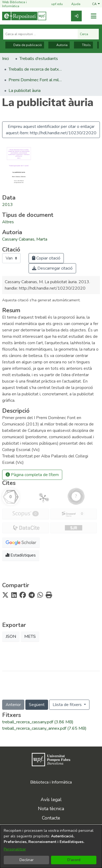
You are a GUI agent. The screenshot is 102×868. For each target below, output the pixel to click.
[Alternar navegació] (93, 16)
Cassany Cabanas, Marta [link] (25, 239)
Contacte (51, 818)
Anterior (13, 705)
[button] (96, 4)
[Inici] (24, 16)
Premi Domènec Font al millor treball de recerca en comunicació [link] (35, 80)
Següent (37, 705)
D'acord (74, 860)
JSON (11, 636)
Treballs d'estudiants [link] (39, 59)
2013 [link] (7, 205)
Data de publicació (25, 45)
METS (30, 636)
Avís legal (51, 800)
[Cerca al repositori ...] (40, 34)
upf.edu (54, 4)
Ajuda (73, 4)
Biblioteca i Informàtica (51, 782)
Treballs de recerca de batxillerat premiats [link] (35, 69)
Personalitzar (15, 849)
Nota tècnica (51, 809)
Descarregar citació (52, 268)
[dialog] (51, 847)
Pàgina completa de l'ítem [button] (32, 475)
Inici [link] (5, 59)
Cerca (88, 34)
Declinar (27, 860)
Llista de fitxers (68, 705)
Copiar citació (46, 258)
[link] (76, 16)
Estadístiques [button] (21, 555)
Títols (83, 45)
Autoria (59, 45)
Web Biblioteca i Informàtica (14, 4)
